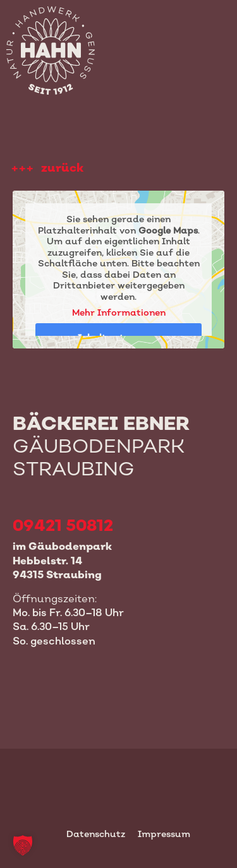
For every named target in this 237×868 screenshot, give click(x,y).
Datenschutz (96, 834)
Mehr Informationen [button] (119, 312)
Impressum (164, 834)
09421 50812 (63, 525)
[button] (23, 845)
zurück (62, 168)
